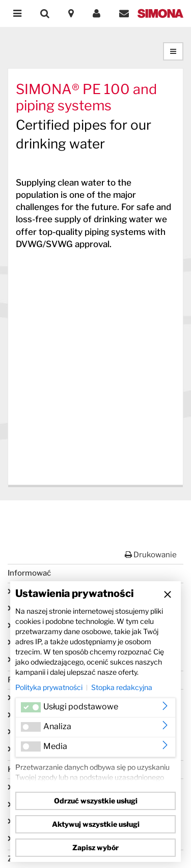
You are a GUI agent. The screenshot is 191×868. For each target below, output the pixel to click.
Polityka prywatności (49, 687)
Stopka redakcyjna (122, 687)
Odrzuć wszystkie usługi (96, 801)
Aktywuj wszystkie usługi (96, 824)
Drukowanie (151, 555)
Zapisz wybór (95, 847)
